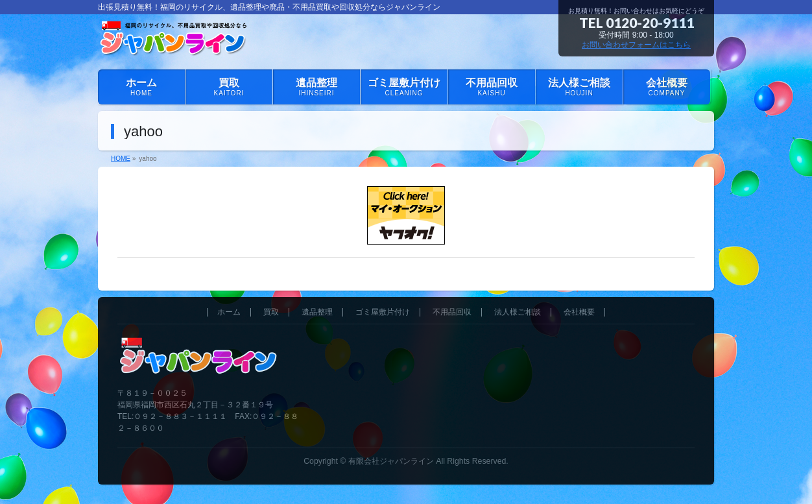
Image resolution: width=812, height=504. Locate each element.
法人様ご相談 (518, 312)
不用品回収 (452, 312)
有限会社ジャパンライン (391, 461)
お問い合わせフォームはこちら (636, 45)
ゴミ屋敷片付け (383, 312)
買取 (271, 312)
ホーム (229, 312)
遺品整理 (317, 312)
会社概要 (579, 312)
